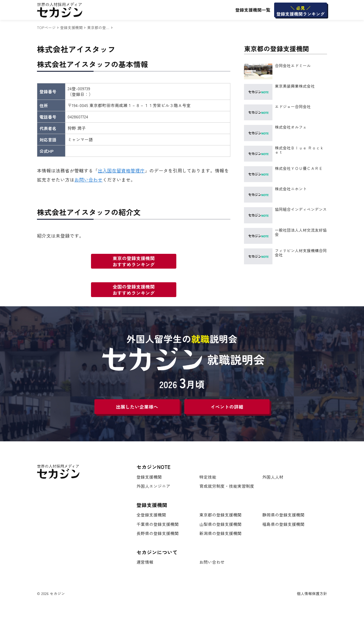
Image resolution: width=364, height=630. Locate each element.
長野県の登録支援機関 (158, 533)
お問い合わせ (89, 180)
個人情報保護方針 (312, 593)
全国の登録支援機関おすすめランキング (134, 290)
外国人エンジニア (153, 486)
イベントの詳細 (227, 407)
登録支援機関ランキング (301, 11)
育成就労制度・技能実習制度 (227, 486)
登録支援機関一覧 (253, 10)
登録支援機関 (71, 27)
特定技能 (208, 477)
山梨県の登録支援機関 (221, 524)
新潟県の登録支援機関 (221, 533)
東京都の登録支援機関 (221, 515)
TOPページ (46, 27)
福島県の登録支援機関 (283, 524)
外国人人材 (273, 477)
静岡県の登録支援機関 (283, 515)
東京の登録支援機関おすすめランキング (134, 261)
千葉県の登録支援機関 (158, 524)
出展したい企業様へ (137, 407)
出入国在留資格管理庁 (121, 170)
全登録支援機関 (151, 515)
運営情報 (145, 562)
